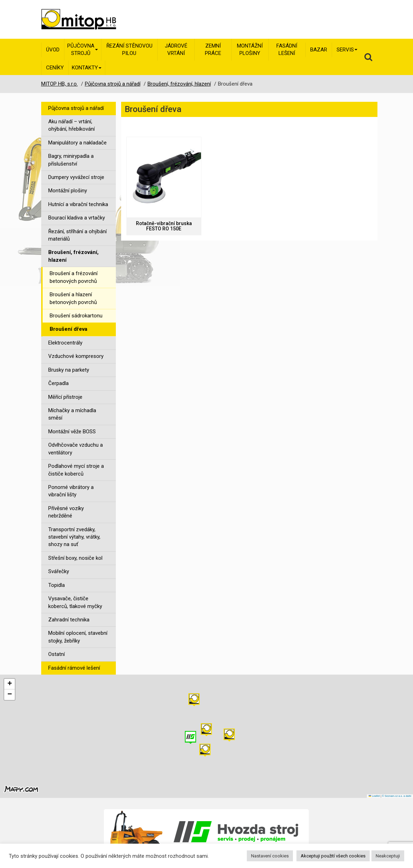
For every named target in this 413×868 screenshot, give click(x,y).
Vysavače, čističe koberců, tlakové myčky (75, 602)
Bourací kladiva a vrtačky (77, 218)
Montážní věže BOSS (72, 432)
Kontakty (87, 68)
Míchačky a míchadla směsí (72, 414)
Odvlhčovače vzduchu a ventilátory (76, 449)
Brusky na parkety (69, 370)
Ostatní (57, 654)
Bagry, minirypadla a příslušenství (71, 160)
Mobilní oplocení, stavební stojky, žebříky (78, 637)
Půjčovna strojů (83, 49)
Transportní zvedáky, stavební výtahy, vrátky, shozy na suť (74, 537)
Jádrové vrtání (176, 49)
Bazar (319, 50)
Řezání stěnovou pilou (129, 49)
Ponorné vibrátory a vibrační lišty (71, 491)
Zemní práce (213, 49)
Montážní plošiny (250, 49)
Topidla (57, 585)
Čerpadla (58, 383)
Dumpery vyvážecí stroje (76, 177)
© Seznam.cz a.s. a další (397, 796)
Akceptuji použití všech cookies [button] (333, 856)
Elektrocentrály (65, 343)
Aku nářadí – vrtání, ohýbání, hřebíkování (71, 125)
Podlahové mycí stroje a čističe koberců (76, 470)
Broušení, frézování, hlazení (73, 256)
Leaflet (374, 796)
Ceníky (55, 68)
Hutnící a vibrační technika (78, 204)
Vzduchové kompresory (76, 356)
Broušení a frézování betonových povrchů (74, 277)
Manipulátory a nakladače (77, 143)
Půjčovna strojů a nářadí (76, 108)
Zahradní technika (69, 620)
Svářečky (59, 571)
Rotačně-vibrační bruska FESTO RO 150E (164, 226)
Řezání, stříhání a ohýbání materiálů (77, 235)
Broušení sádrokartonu (76, 316)
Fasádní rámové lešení (74, 668)
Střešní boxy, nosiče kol (75, 558)
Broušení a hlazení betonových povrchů (73, 298)
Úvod (53, 50)
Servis (347, 50)
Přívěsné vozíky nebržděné (66, 512)
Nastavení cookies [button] (270, 856)
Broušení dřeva (68, 329)
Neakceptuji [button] (388, 856)
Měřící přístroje (65, 397)
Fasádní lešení (287, 49)
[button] (229, 735)
